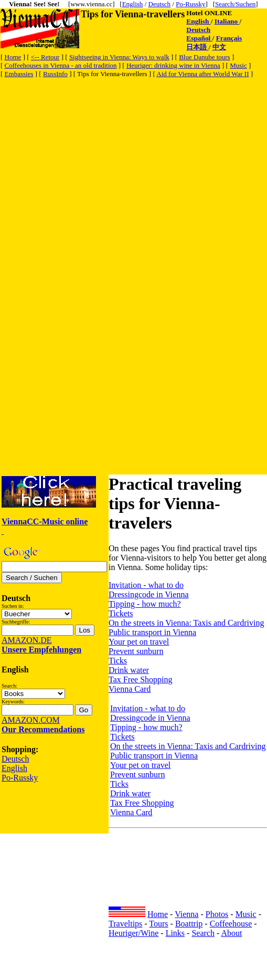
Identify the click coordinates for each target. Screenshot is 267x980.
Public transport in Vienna (152, 632)
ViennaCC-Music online (45, 521)
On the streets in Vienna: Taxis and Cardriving (186, 623)
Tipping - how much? (145, 604)
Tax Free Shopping (141, 679)
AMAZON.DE (27, 640)
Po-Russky (190, 4)
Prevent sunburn (136, 651)
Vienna (186, 914)
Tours (158, 924)
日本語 (197, 47)
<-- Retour (45, 57)
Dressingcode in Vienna (148, 594)
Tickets (121, 613)
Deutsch (160, 4)
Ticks (118, 661)
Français (229, 38)
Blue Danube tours (204, 57)
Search (203, 933)
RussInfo (55, 74)
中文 (219, 47)
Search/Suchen (235, 4)
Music (238, 65)
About (231, 933)
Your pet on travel (139, 642)
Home (13, 57)
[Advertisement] (98, 178)
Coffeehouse (231, 924)
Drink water (129, 670)
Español (199, 38)
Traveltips (125, 924)
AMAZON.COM (31, 720)
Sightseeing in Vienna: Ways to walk (119, 57)
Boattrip (189, 924)
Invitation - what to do (146, 585)
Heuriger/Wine (133, 933)
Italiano (227, 21)
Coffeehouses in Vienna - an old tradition (61, 65)
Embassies (19, 74)
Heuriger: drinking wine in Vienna (173, 65)
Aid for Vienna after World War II (202, 74)
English (133, 4)
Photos (217, 914)
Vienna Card (130, 689)
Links (175, 933)
